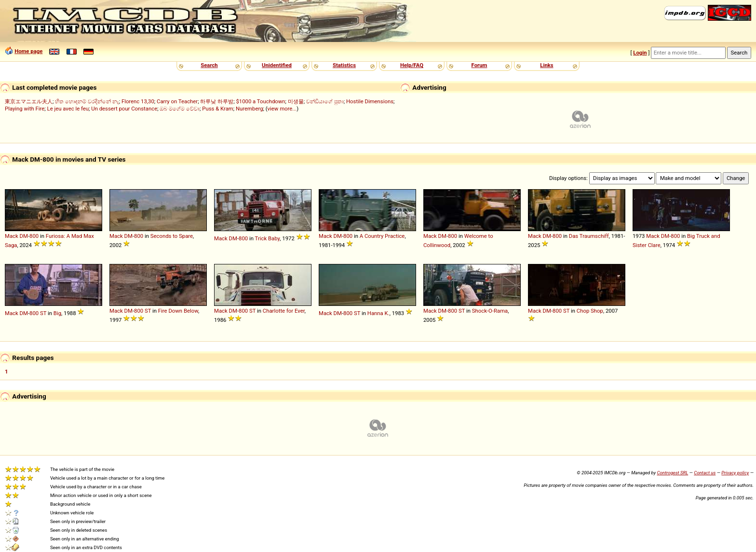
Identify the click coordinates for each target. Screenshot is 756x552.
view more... (282, 109)
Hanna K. (378, 313)
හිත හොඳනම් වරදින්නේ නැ (87, 101)
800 (34, 236)
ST (43, 313)
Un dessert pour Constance (124, 109)
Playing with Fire (25, 109)
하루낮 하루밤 (217, 101)
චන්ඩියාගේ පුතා (325, 101)
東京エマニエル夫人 (29, 101)
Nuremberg (249, 109)
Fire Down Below (178, 311)
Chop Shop (590, 311)
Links (547, 65)
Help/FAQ (412, 65)
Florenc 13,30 (138, 101)
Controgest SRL (672, 473)
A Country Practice (382, 236)
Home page (28, 51)
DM (24, 236)
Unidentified (277, 65)
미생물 (296, 101)
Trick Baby (268, 238)
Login (640, 53)
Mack (12, 236)
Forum (479, 65)
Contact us (705, 473)
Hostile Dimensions (370, 101)
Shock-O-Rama (490, 311)
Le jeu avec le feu (68, 109)
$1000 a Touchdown (260, 101)
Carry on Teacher (177, 101)
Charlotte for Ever (284, 311)
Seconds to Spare (172, 236)
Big (57, 313)
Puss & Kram (218, 109)
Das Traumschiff (589, 236)
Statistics (344, 65)
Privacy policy (735, 473)
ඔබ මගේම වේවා (180, 109)
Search (209, 65)
